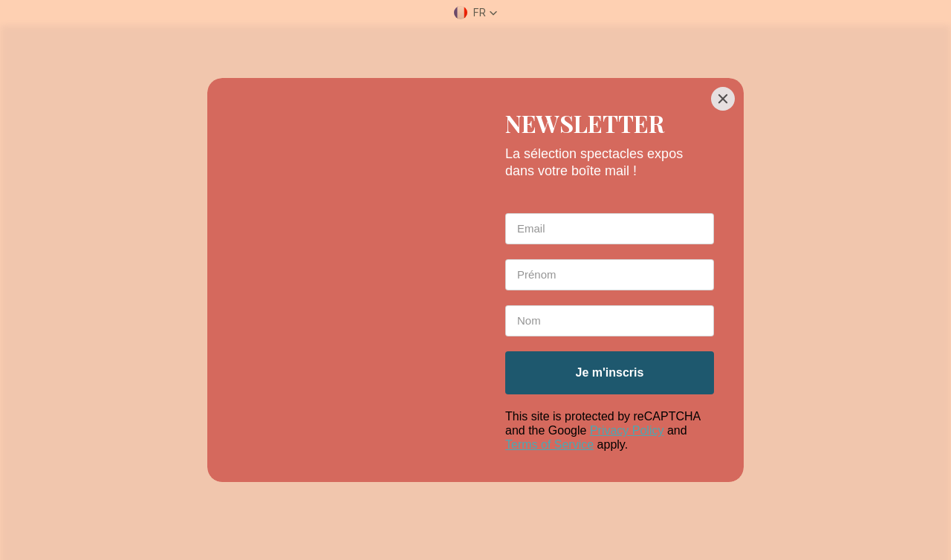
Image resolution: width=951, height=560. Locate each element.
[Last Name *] (610, 321)
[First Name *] (610, 275)
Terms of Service (549, 445)
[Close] (723, 99)
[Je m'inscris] (610, 373)
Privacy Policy (627, 430)
